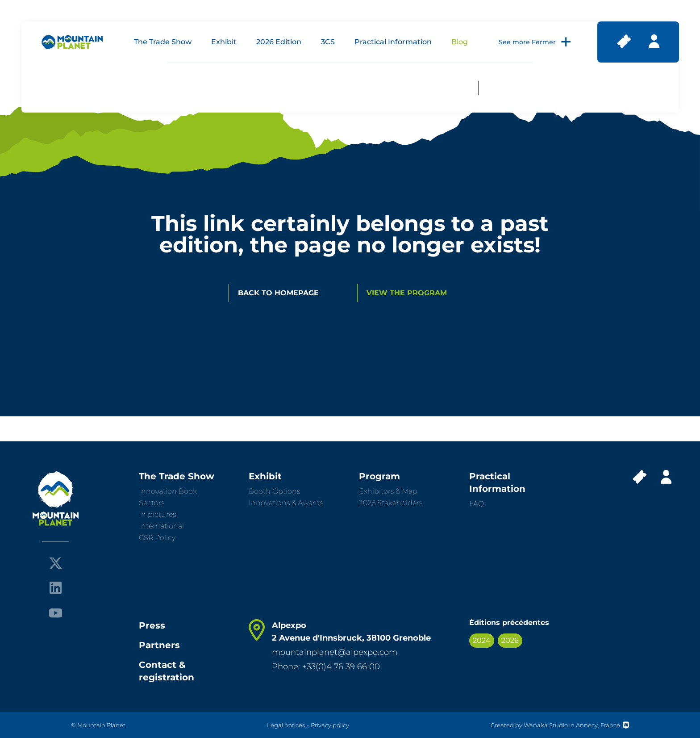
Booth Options (274, 491)
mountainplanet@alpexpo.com (335, 652)
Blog (460, 42)
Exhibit (224, 42)
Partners (159, 645)
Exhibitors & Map (388, 491)
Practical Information (393, 42)
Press (152, 625)
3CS (328, 42)
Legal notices (286, 725)
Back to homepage (278, 293)
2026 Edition (279, 42)
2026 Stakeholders (391, 503)
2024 (482, 640)
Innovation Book (168, 491)
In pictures (157, 514)
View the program (407, 293)
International (161, 526)
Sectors (152, 503)
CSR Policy (157, 538)
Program (379, 476)
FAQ (477, 504)
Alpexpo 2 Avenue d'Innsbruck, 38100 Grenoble (351, 632)
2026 (510, 640)
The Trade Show (163, 42)
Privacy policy (330, 725)
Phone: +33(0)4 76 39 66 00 (326, 667)
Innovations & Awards (286, 503)
